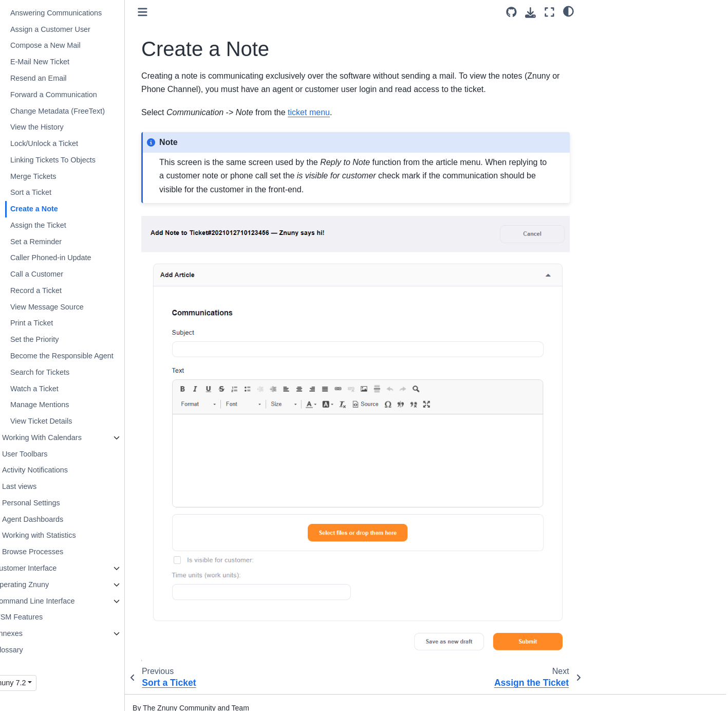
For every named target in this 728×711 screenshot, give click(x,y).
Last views (41, 486)
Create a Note (56, 209)
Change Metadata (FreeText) (80, 111)
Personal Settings (53, 503)
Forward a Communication (76, 95)
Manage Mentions (62, 405)
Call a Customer (59, 274)
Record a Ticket (58, 290)
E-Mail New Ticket (62, 62)
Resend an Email (61, 78)
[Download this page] (530, 13)
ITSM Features (40, 617)
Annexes (30, 633)
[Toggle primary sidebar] (165, 12)
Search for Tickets (62, 372)
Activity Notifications (57, 470)
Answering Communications (78, 13)
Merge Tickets (55, 176)
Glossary (31, 650)
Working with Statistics (61, 535)
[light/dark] (568, 11)
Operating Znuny (43, 585)
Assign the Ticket (60, 225)
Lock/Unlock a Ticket (66, 143)
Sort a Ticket (53, 192)
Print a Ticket (54, 323)
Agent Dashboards (55, 519)
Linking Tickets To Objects (75, 160)
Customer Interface (47, 568)
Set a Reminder (58, 242)
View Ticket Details (63, 421)
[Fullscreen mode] (549, 12)
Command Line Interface (57, 601)
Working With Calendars (64, 437)
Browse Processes (55, 552)
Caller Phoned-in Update (73, 258)
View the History (59, 127)
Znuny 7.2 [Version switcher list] (32, 683)
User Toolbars (47, 454)
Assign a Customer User (72, 29)
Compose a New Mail (68, 45)
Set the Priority (57, 339)
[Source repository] (511, 12)
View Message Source (69, 307)
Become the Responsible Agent (84, 356)
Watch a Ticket (57, 389)
